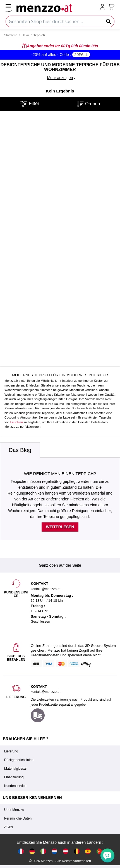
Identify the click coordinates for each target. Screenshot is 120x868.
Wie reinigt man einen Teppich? (60, 474)
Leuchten (17, 422)
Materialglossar (15, 769)
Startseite (11, 35)
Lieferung (11, 751)
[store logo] (57, 7)
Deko (25, 35)
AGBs (9, 827)
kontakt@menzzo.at (45, 692)
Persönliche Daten (18, 818)
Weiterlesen (60, 527)
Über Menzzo (14, 810)
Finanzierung (14, 777)
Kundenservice (15, 786)
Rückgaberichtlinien (19, 760)
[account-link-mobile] (104, 7)
